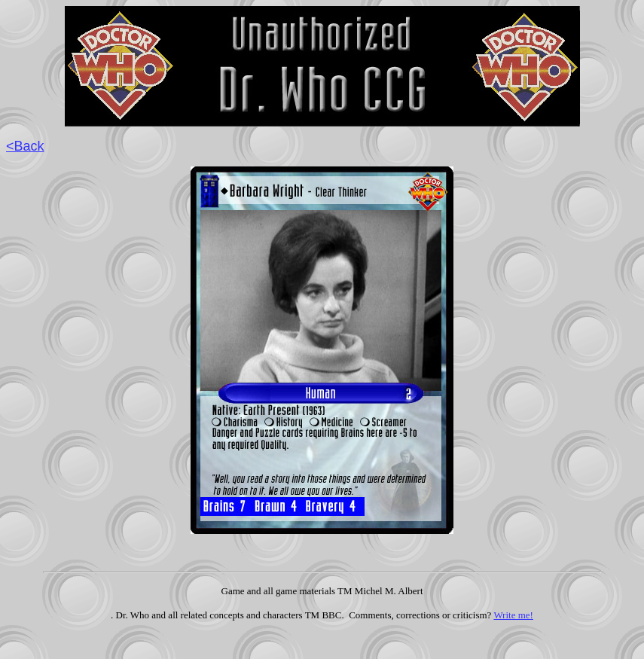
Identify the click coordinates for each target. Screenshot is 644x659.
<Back (25, 146)
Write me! (513, 615)
